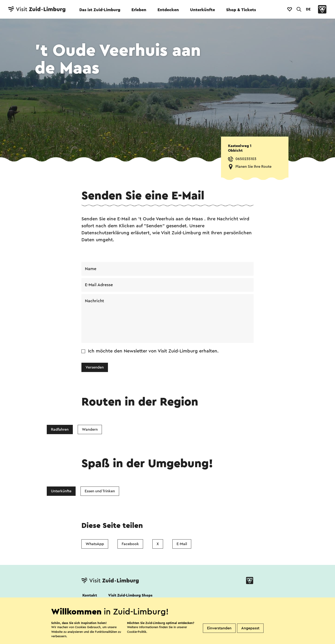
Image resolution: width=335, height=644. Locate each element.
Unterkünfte (203, 10)
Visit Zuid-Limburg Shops (130, 595)
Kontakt (90, 595)
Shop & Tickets (241, 10)
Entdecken (168, 10)
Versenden (95, 367)
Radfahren (60, 429)
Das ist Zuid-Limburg (100, 10)
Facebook (130, 544)
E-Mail (182, 544)
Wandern (90, 429)
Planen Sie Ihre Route (253, 167)
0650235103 (246, 159)
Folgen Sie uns (94, 608)
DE (308, 9)
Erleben (139, 10)
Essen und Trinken (100, 491)
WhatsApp (95, 544)
